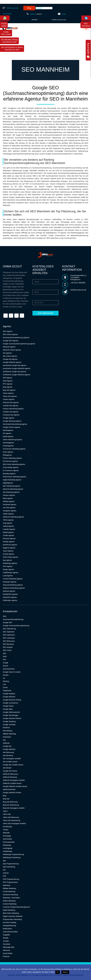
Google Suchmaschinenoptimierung (16, 626)
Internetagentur (8, 443)
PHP (5, 876)
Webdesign (7, 845)
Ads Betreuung (8, 752)
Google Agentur (9, 418)
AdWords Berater (9, 789)
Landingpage (8, 848)
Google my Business (10, 703)
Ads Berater (7, 768)
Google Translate (9, 725)
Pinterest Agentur (9, 539)
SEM (5, 657)
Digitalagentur (8, 483)
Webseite (6, 833)
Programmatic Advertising (12, 919)
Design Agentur (9, 569)
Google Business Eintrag (12, 700)
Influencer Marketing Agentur (13, 517)
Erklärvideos (7, 929)
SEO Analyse (8, 647)
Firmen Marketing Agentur (12, 458)
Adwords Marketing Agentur (13, 489)
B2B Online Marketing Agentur (14, 464)
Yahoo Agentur (8, 393)
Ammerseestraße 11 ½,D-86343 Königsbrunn (78, 277)
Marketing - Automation (11, 898)
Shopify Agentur (9, 542)
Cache (5, 687)
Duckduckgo (7, 827)
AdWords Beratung (10, 777)
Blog (29, 8)
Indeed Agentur (8, 526)
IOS (4, 870)
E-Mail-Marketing (9, 892)
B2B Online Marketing (11, 913)
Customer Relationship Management (16, 907)
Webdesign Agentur (10, 563)
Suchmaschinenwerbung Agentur (15, 424)
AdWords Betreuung (10, 774)
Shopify (6, 938)
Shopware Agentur (10, 582)
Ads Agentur (7, 353)
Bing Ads (6, 799)
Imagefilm (6, 935)
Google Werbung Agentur (12, 421)
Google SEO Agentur (11, 341)
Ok (58, 972)
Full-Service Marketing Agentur (14, 449)
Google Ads (7, 746)
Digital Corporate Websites (13, 916)
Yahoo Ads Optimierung (12, 820)
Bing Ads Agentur (9, 390)
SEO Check (7, 650)
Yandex (6, 830)
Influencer (6, 950)
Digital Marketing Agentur (12, 480)
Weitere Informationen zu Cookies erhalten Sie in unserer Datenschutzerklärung (45, 975)
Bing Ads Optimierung (11, 805)
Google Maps (8, 709)
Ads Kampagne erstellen (12, 759)
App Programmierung (11, 864)
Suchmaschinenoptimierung (13, 619)
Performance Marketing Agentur (15, 477)
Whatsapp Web (8, 947)
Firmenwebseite (9, 842)
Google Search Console (12, 672)
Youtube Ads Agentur (11, 406)
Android (6, 873)
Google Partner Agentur (12, 427)
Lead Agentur (8, 576)
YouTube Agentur (9, 508)
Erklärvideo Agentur (10, 600)
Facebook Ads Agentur (11, 415)
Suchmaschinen (9, 669)
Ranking (6, 681)
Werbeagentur (8, 430)
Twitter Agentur (8, 514)
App (4, 861)
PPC (5, 660)
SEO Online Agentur (10, 334)
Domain (6, 675)
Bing (5, 796)
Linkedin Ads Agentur (11, 412)
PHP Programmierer (10, 882)
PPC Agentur (8, 384)
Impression (7, 737)
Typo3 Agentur (8, 551)
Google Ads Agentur (10, 359)
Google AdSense (9, 697)
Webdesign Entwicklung (12, 857)
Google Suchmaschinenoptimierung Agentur (19, 344)
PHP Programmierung (11, 879)
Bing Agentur (8, 387)
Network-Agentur (9, 591)
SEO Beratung (8, 644)
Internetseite (7, 839)
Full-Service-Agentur (10, 461)
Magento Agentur (9, 548)
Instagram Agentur (10, 511)
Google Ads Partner (10, 771)
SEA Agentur (8, 378)
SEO (5, 616)
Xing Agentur (8, 523)
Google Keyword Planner (12, 718)
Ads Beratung (8, 755)
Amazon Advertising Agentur (13, 409)
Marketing (6, 885)
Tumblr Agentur (8, 535)
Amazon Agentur (9, 495)
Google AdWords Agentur (12, 362)
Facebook (6, 944)
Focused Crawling (9, 922)
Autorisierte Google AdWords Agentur (17, 368)
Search (5, 666)
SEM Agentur (8, 381)
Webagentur (7, 455)
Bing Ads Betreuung (10, 802)
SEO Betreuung (9, 641)
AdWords (6, 743)
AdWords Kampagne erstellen (14, 780)
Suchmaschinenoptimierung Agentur (16, 338)
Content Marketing (10, 904)
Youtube (6, 941)
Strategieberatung (9, 926)
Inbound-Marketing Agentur (13, 585)
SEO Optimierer (9, 632)
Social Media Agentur (11, 467)
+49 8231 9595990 (78, 283)
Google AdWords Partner (12, 793)
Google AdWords (9, 749)
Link (4, 684)
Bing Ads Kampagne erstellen (14, 808)
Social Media (8, 953)
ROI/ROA (6, 728)
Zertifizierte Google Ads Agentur (15, 372)
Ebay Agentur (8, 498)
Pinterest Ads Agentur (11, 402)
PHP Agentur (8, 566)
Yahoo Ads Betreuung (11, 817)
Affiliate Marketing (9, 734)
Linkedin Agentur (9, 529)
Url (4, 678)
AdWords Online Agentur (12, 350)
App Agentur (7, 560)
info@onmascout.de (59, 20)
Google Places (8, 706)
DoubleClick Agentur (10, 594)
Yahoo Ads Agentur (10, 396)
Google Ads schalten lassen (13, 765)
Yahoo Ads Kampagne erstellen (14, 823)
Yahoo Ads (7, 814)
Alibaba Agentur (9, 501)
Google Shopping (9, 721)
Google (6, 663)
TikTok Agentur (8, 520)
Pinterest (6, 956)
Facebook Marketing (10, 895)
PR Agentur (7, 433)
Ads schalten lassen (10, 762)
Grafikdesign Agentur (11, 573)
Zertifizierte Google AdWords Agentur (17, 375)
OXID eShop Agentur (11, 557)
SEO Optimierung (9, 629)
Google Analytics (9, 694)
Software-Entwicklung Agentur (14, 588)
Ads (4, 740)
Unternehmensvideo (10, 932)
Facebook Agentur (10, 505)
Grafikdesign (8, 851)
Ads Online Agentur (10, 356)
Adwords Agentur (9, 347)
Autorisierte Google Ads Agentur (15, 365)
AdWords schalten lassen (12, 783)
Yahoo (5, 811)
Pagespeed (7, 691)
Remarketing (8, 731)
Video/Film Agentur (10, 597)
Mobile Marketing (9, 901)
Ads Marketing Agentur (11, 492)
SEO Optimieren (9, 635)
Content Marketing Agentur (13, 579)
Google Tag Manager (11, 715)
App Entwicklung (9, 867)
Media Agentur (8, 436)
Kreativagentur (8, 446)
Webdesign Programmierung (13, 854)
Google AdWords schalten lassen (15, 786)
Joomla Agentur (9, 554)
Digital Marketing (9, 910)
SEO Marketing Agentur (12, 486)
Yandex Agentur (9, 399)
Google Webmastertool (11, 712)
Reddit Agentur (8, 532)
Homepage (7, 836)
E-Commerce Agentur (11, 470)
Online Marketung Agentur (13, 440)
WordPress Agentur (10, 545)
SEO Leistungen (9, 638)
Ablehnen (65, 972)
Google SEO (8, 622)
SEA (5, 653)
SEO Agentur (8, 331)
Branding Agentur (9, 474)
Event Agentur (8, 452)
